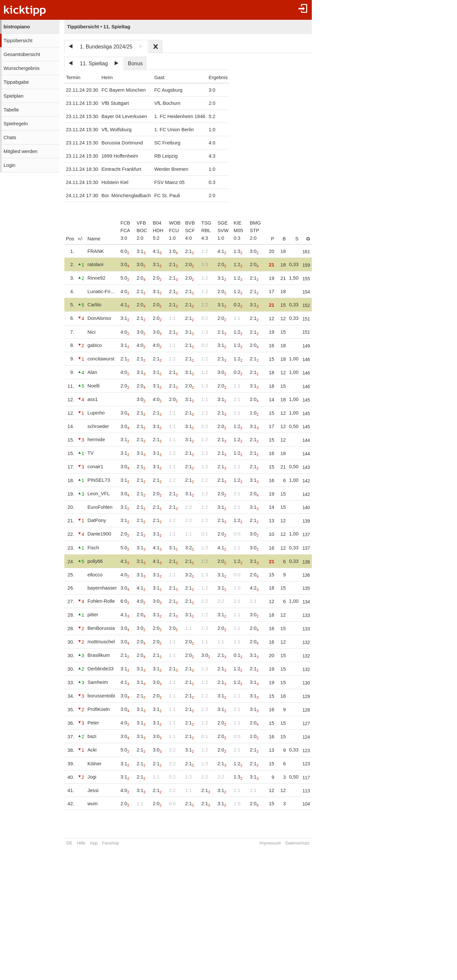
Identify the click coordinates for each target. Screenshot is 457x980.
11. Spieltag (94, 63)
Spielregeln (16, 124)
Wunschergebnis (22, 68)
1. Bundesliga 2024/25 (106, 47)
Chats (10, 138)
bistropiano (17, 27)
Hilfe (81, 843)
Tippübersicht (18, 41)
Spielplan (14, 96)
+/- (81, 239)
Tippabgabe (16, 82)
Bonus (135, 63)
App (94, 843)
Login (10, 165)
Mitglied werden (21, 151)
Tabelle (11, 110)
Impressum (271, 843)
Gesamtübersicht (22, 54)
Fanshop (110, 843)
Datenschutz (298, 843)
